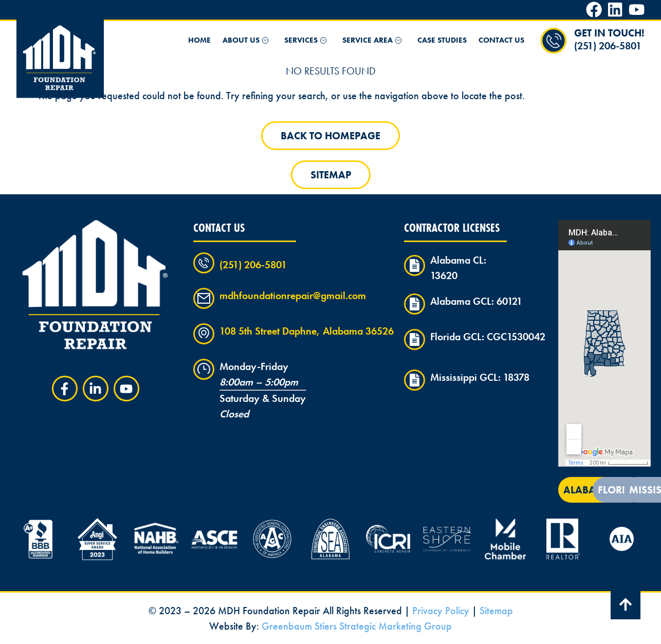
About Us (247, 40)
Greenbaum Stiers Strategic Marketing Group (357, 626)
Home (199, 40)
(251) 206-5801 (608, 46)
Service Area (374, 40)
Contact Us (501, 40)
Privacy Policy (441, 611)
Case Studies (442, 40)
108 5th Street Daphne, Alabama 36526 (307, 331)
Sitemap (496, 611)
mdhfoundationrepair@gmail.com (293, 296)
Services (307, 40)
